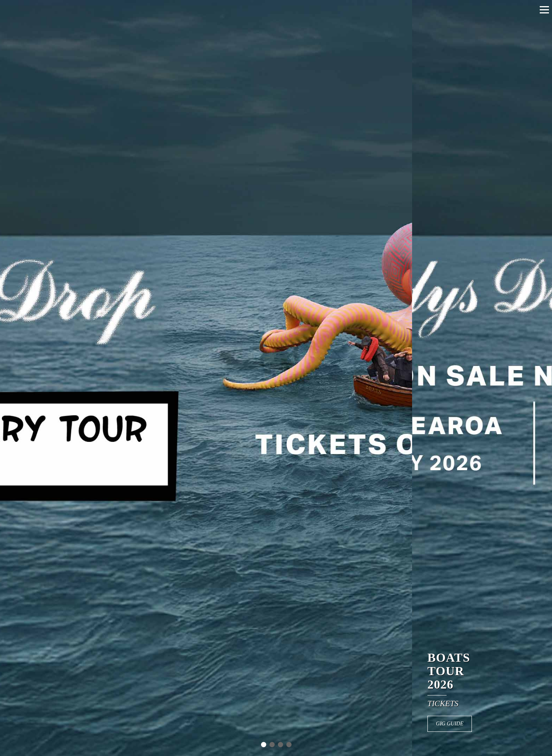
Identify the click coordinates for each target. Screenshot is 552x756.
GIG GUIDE (466, 724)
